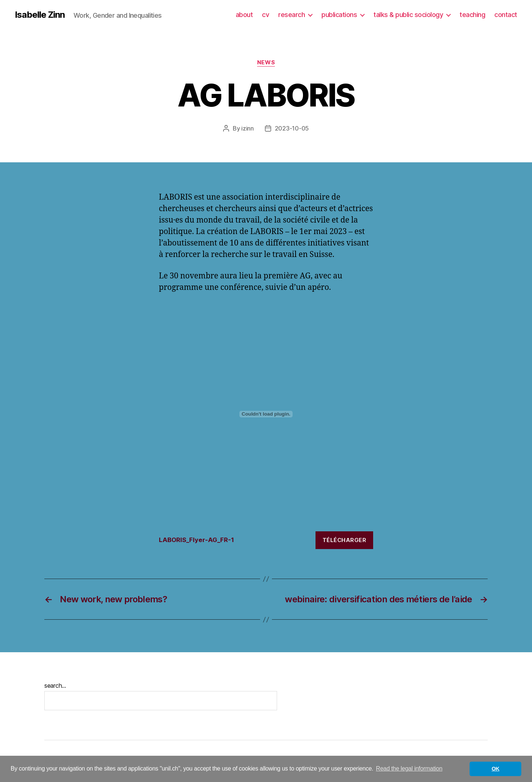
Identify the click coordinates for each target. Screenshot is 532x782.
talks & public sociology (408, 15)
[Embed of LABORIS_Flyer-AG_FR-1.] (266, 414)
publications (339, 15)
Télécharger (345, 540)
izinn (248, 128)
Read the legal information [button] (409, 769)
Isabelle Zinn (40, 15)
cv (265, 15)
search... (55, 685)
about (244, 15)
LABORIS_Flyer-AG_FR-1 (197, 540)
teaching (472, 15)
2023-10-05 (292, 128)
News (266, 62)
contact (506, 15)
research (291, 15)
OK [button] (496, 769)
